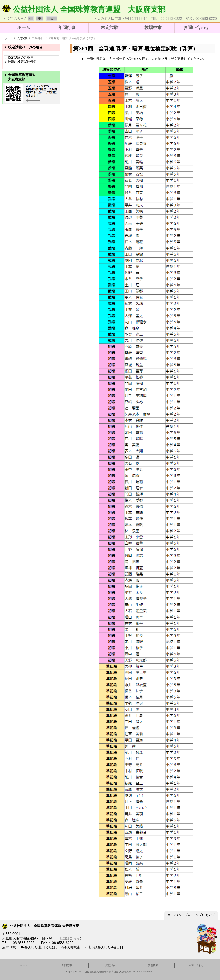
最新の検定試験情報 (20, 62)
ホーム (24, 27)
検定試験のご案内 (19, 57)
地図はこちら (69, 938)
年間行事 (67, 27)
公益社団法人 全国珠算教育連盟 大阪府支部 (84, 9)
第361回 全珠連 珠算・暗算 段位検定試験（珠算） (64, 38)
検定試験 (110, 27)
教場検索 (153, 27)
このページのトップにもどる (191, 915)
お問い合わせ (196, 27)
